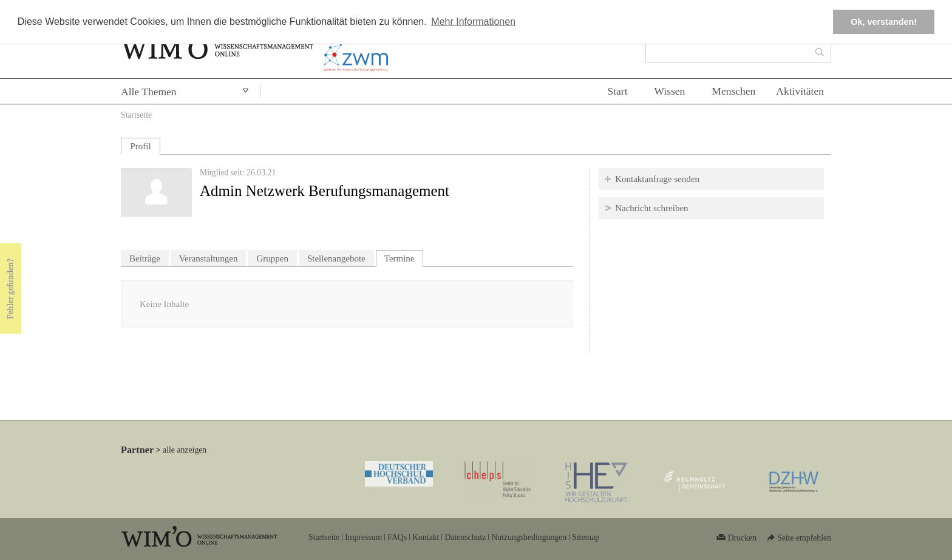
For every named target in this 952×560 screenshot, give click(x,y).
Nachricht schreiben (651, 208)
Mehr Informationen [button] (473, 22)
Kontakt (426, 537)
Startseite (136, 115)
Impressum (363, 537)
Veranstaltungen (209, 258)
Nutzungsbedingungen (529, 537)
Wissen (670, 91)
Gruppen (272, 258)
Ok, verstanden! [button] (884, 22)
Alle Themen (149, 92)
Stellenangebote (336, 258)
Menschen (733, 91)
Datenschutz (465, 537)
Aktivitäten (800, 91)
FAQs (397, 537)
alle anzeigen (185, 450)
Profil (140, 146)
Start (617, 91)
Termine (404, 257)
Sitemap (586, 537)
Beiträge (145, 258)
